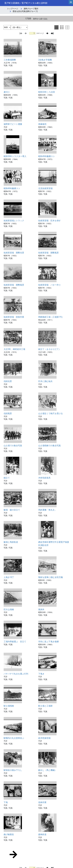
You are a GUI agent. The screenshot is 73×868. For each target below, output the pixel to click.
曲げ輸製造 (9, 834)
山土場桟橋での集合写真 (50, 446)
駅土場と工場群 (45, 706)
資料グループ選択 (31, 9)
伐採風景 (8, 413)
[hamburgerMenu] (71, 2)
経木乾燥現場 (44, 738)
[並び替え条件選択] (19, 27)
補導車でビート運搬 (13, 124)
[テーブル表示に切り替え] (67, 27)
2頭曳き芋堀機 (45, 60)
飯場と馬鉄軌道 (11, 542)
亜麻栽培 (42, 124)
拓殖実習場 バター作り (50, 285)
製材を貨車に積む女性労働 (51, 577)
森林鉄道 (42, 834)
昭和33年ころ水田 (47, 92)
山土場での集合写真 (13, 446)
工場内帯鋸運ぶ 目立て (15, 642)
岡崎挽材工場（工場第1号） (51, 317)
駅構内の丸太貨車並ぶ (14, 738)
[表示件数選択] (7, 27)
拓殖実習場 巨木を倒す (50, 221)
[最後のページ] (52, 33)
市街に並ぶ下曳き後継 (48, 642)
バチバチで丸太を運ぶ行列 (16, 674)
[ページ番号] (32, 33)
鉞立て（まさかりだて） (50, 349)
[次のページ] (47, 33)
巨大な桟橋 (9, 609)
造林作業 (42, 802)
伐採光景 (8, 381)
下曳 (6, 802)
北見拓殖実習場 (45, 188)
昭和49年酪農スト (47, 156)
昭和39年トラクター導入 (15, 156)
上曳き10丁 (9, 577)
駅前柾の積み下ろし (13, 770)
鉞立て (7, 478)
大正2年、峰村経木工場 (14, 349)
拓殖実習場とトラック (14, 221)
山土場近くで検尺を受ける (51, 413)
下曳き (41, 674)
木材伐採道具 (44, 478)
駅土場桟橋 (9, 706)
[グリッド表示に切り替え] (56, 27)
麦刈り (7, 92)
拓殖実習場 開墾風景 (48, 253)
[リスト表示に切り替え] (62, 27)
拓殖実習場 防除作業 (14, 317)
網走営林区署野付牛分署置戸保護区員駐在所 (54, 544)
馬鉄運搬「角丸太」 (47, 510)
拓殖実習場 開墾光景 (14, 253)
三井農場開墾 (10, 60)
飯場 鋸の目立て (12, 510)
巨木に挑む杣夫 (45, 381)
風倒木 (41, 609)
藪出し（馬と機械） (47, 770)
